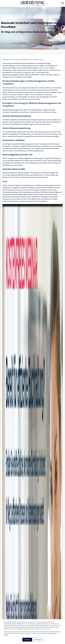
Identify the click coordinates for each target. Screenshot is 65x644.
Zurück (6, 235)
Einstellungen (38, 640)
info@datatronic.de (10, 559)
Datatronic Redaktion (21, 60)
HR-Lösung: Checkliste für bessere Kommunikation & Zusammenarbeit (27, 420)
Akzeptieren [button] (27, 640)
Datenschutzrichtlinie (45, 629)
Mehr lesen (57, 309)
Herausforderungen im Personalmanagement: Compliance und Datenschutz (29, 299)
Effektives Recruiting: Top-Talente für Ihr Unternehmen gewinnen (25, 359)
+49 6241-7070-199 (9, 557)
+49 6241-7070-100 (9, 554)
